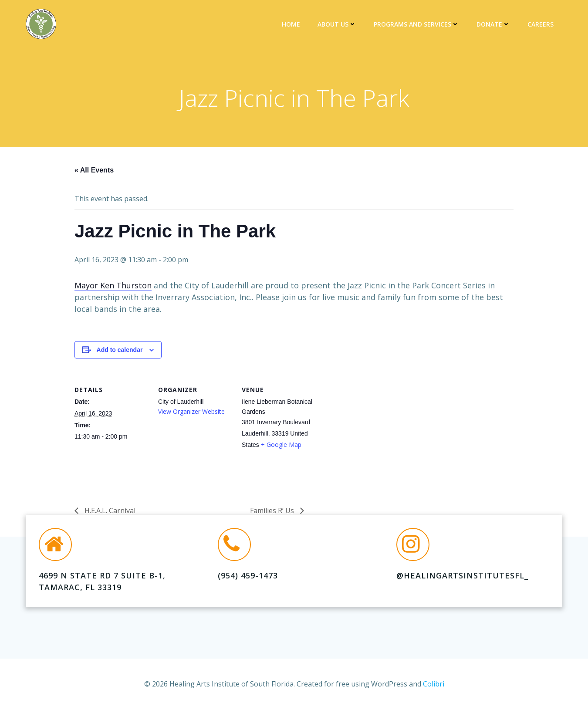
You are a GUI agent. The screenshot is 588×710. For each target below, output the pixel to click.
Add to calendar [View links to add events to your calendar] (120, 350)
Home (291, 24)
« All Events (94, 170)
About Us (337, 24)
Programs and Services (416, 24)
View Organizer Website (191, 411)
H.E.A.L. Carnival (109, 511)
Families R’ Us (273, 511)
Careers (541, 24)
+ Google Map (281, 445)
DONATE (493, 24)
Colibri (434, 684)
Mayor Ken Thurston (113, 285)
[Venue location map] (371, 432)
